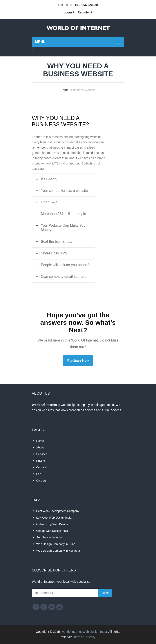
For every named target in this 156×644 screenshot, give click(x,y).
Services (42, 454)
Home (64, 90)
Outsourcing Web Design (52, 524)
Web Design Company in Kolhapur (58, 551)
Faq (39, 474)
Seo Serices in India (49, 537)
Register (85, 12)
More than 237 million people (63, 214)
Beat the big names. (56, 242)
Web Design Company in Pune (56, 544)
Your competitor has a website (64, 191)
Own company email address (63, 277)
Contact (41, 467)
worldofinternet (72, 632)
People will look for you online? (65, 265)
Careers (41, 481)
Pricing (41, 461)
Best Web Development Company (58, 511)
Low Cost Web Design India (54, 518)
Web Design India (95, 632)
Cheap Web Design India (52, 531)
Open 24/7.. (50, 202)
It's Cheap (49, 179)
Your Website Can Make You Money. (63, 228)
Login (69, 12)
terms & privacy (85, 637)
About (40, 447)
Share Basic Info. (54, 253)
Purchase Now (78, 360)
